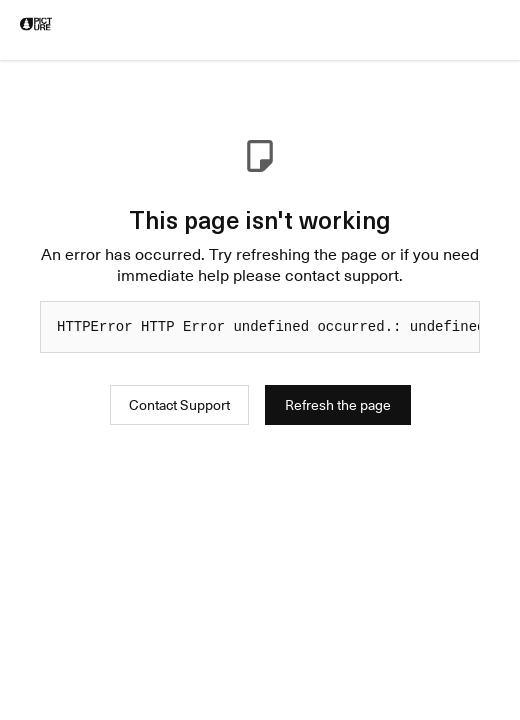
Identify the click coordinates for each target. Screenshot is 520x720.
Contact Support (179, 404)
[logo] (36, 24)
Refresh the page (338, 404)
